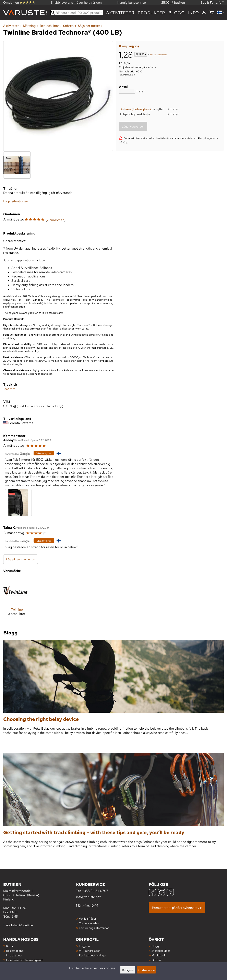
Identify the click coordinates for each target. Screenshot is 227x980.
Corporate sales (89, 923)
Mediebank (159, 955)
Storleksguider (161, 951)
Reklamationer (15, 951)
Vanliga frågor (88, 918)
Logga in (84, 946)
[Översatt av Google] (17, 453)
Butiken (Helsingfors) (135, 109)
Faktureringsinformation (94, 928)
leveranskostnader (158, 55)
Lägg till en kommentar (21, 559)
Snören (70, 26)
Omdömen (19, 3)
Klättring (31, 26)
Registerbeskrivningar (93, 955)
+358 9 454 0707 (95, 891)
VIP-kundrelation (90, 951)
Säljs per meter (90, 26)
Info (194, 13)
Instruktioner (14, 955)
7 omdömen (56, 220)
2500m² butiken (173, 3)
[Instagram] (161, 893)
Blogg (155, 946)
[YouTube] (170, 893)
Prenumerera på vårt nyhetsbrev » (177, 908)
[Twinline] (17, 600)
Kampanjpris (129, 46)
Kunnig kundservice (132, 3)
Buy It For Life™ (212, 3)
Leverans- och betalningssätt (24, 960)
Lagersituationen (16, 201)
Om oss (156, 960)
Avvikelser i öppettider (20, 925)
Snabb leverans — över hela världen (76, 3)
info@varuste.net (88, 897)
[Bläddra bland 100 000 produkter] (77, 13)
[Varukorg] (212, 13)
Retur (10, 946)
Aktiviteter (120, 13)
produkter (151, 13)
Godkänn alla (146, 970)
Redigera (128, 970)
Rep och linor (51, 26)
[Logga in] (204, 13)
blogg (177, 13)
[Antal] (127, 91)
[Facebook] (152, 893)
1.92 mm (9, 389)
